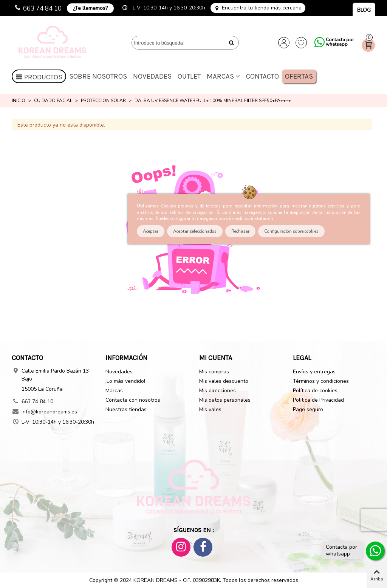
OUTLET (189, 76)
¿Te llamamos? (90, 8)
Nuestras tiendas (126, 409)
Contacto (262, 76)
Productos (39, 77)
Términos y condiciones (321, 381)
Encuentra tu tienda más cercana (262, 8)
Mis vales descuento (224, 381)
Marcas (220, 76)
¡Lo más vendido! (125, 381)
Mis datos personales (225, 400)
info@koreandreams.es (49, 412)
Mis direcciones (217, 391)
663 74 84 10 (42, 9)
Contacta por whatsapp (340, 42)
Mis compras (214, 372)
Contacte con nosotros (133, 400)
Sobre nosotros (98, 76)
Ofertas (299, 76)
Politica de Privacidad (318, 400)
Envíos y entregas (314, 372)
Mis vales (210, 409)
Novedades (152, 76)
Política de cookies (315, 391)
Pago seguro (308, 409)
